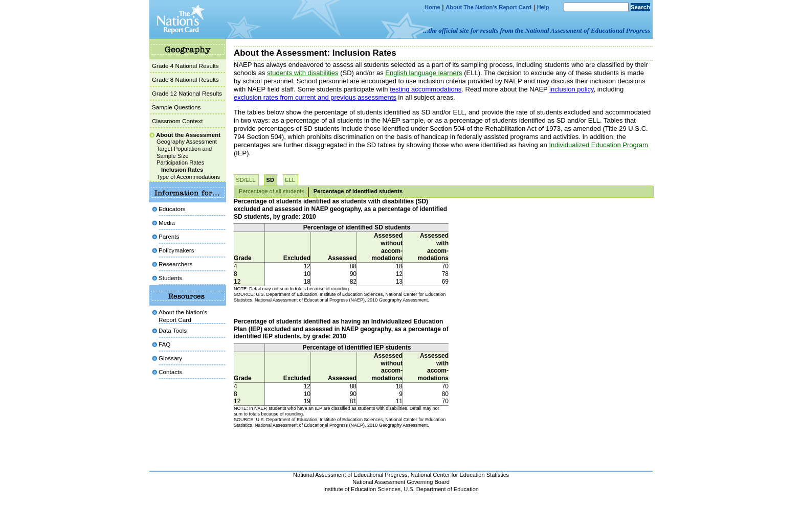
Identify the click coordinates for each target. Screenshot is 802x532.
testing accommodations (426, 89)
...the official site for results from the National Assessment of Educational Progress (537, 30)
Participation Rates (180, 163)
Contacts (170, 372)
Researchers (175, 264)
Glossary (170, 358)
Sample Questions (176, 107)
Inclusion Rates (182, 170)
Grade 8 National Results (185, 79)
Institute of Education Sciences (362, 489)
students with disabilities (303, 73)
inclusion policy (571, 89)
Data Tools (173, 330)
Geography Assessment (187, 142)
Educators (172, 209)
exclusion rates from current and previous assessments (315, 97)
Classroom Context (177, 121)
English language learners (424, 73)
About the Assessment (188, 135)
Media (167, 223)
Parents (169, 236)
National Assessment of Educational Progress (350, 475)
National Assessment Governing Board (401, 482)
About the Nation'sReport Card (183, 316)
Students (170, 278)
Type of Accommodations (188, 177)
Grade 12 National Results (187, 93)
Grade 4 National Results (185, 66)
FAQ (164, 344)
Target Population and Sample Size (184, 152)
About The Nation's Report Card (488, 7)
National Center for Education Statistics (460, 475)
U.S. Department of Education (441, 489)
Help (543, 7)
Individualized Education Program (598, 145)
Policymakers (176, 250)
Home (432, 7)
